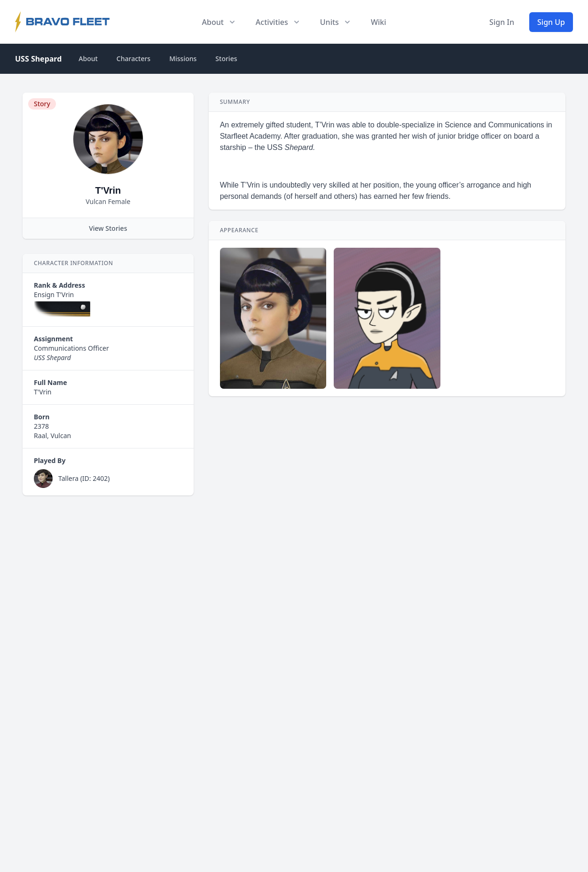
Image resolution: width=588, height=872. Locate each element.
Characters (133, 59)
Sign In (502, 22)
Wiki (379, 22)
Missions (183, 59)
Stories (226, 59)
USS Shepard (38, 59)
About (88, 59)
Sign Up (551, 22)
